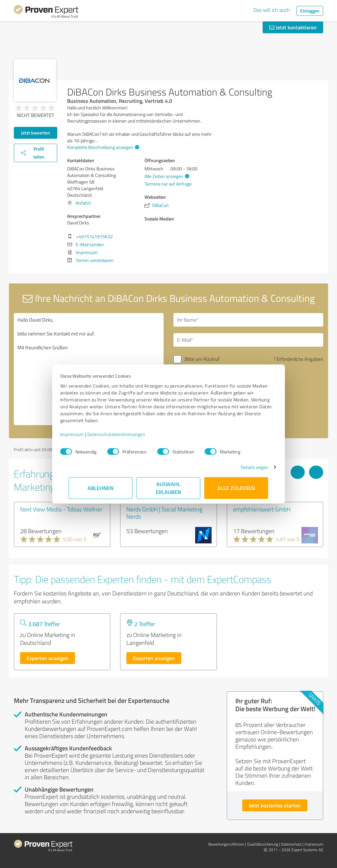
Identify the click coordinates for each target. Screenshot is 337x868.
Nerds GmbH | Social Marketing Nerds (164, 513)
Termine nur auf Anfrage (168, 184)
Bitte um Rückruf (202, 359)
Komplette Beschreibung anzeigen (102, 147)
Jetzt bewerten (36, 133)
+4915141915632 (94, 236)
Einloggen (310, 11)
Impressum (81, 434)
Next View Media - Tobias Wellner (61, 509)
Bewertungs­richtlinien (226, 844)
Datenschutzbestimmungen (125, 434)
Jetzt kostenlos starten (275, 805)
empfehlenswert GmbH (262, 509)
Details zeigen (246, 467)
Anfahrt (83, 203)
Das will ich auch (272, 10)
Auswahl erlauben (169, 488)
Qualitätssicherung (263, 844)
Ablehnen (101, 488)
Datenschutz (291, 844)
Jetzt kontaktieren (293, 27)
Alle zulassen (236, 488)
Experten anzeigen (48, 658)
